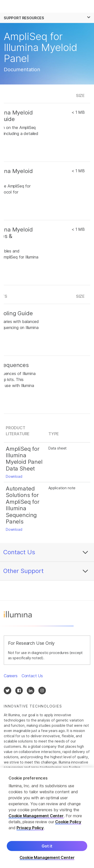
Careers (11, 676)
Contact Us (19, 552)
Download (14, 476)
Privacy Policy (30, 828)
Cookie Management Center (36, 816)
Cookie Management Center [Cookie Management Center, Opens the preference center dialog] (47, 858)
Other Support (23, 571)
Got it (47, 846)
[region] (47, 818)
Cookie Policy (68, 822)
